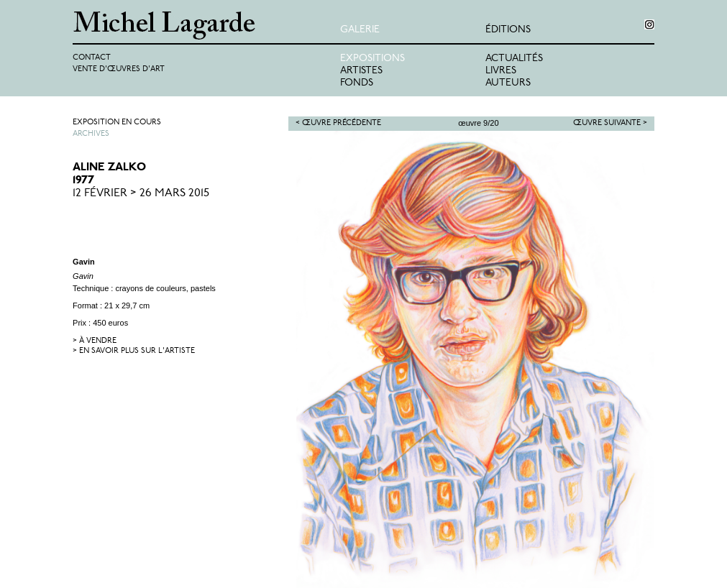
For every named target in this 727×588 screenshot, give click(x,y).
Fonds (357, 83)
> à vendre (95, 341)
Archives (91, 134)
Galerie (360, 30)
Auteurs (508, 83)
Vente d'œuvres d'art (119, 69)
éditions (508, 30)
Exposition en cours (117, 123)
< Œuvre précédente (338, 123)
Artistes (361, 71)
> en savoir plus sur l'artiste (134, 351)
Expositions (372, 59)
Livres (501, 71)
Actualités (514, 59)
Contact (92, 58)
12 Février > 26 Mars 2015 (141, 193)
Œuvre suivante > (610, 123)
